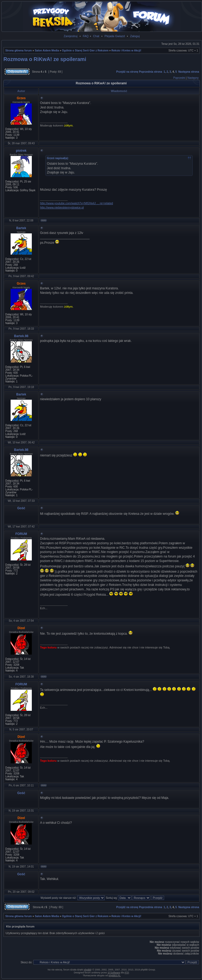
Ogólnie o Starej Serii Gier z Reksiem (85, 51)
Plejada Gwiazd (115, 36)
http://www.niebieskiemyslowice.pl (62, 207)
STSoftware (114, 973)
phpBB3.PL (115, 975)
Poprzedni (179, 78)
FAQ (86, 36)
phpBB (87, 970)
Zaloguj (135, 36)
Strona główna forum (19, 51)
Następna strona (189, 72)
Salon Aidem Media (47, 51)
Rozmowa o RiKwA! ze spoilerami (45, 59)
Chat (96, 36)
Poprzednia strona (150, 72)
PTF (127, 973)
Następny (193, 78)
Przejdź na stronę (127, 72)
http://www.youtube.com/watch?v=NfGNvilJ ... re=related (76, 203)
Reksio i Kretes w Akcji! (126, 51)
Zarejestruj (71, 36)
